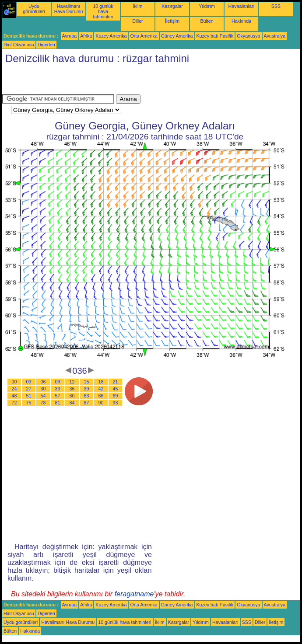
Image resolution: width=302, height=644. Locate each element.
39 (87, 389)
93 (116, 403)
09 (58, 382)
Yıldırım (207, 6)
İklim (138, 6)
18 (101, 382)
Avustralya (275, 36)
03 (29, 382)
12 (72, 382)
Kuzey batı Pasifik (215, 36)
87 (87, 403)
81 (58, 403)
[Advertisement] (104, 81)
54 (43, 396)
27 (29, 389)
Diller (137, 21)
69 (116, 396)
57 (58, 396)
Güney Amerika (177, 36)
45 (116, 389)
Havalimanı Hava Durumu (69, 9)
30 (43, 389)
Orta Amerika (144, 36)
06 (43, 382)
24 (14, 389)
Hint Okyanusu (19, 45)
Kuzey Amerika (111, 36)
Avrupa (70, 36)
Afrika (86, 36)
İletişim (172, 21)
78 (43, 403)
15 (87, 382)
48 (14, 396)
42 (101, 389)
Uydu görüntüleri (34, 9)
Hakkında (241, 21)
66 (101, 396)
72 (14, 403)
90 (101, 403)
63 (87, 396)
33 (58, 389)
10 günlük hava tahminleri (103, 11)
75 (29, 403)
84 (72, 403)
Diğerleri (46, 45)
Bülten (207, 21)
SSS (276, 6)
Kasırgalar (172, 6)
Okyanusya (248, 36)
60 (72, 396)
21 (116, 382)
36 (72, 389)
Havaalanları (242, 6)
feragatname (134, 594)
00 (14, 382)
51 (29, 396)
